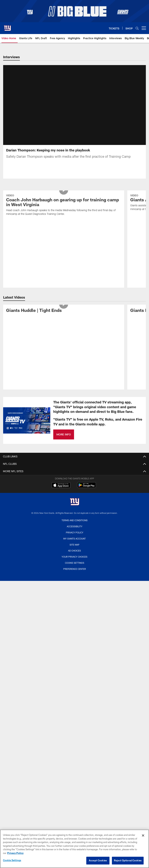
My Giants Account (74, 460)
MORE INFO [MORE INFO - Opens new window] (64, 356)
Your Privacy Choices (74, 479)
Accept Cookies (98, 860)
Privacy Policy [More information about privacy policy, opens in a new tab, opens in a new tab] (15, 853)
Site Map (74, 466)
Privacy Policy (75, 454)
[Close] (143, 835)
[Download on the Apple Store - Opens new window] (61, 407)
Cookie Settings (75, 485)
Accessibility (75, 448)
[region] (74, 849)
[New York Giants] (75, 424)
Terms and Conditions (75, 442)
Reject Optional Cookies (128, 860)
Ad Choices (74, 473)
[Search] (137, 28)
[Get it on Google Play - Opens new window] (87, 409)
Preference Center (75, 491)
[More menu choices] (144, 28)
